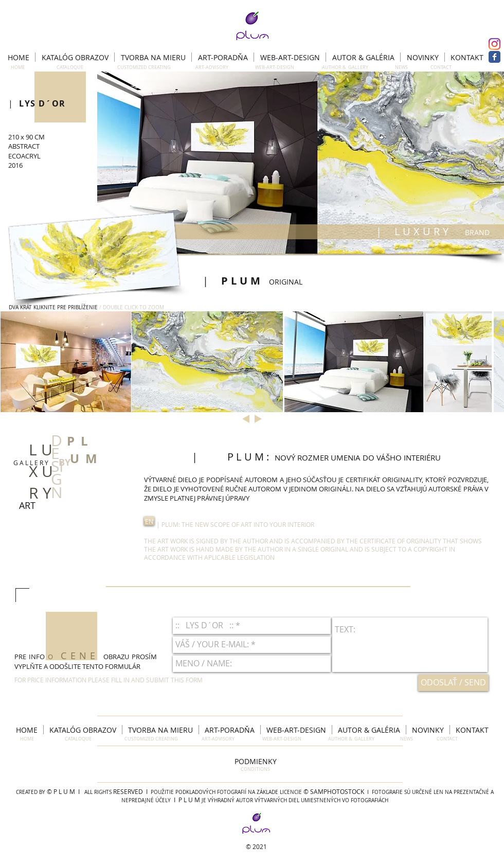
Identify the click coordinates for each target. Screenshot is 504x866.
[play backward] (13, 362)
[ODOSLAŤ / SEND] (453, 683)
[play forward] (491, 362)
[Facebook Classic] (494, 57)
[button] (301, 163)
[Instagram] (494, 44)
